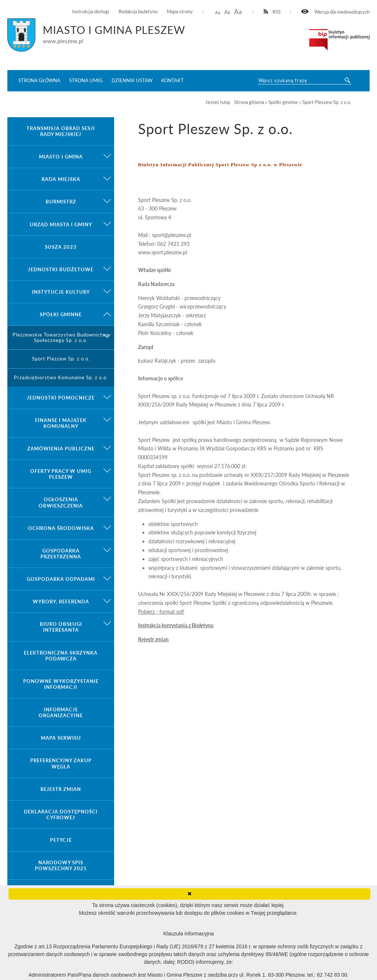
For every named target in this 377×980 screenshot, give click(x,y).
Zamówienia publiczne (61, 449)
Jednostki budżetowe (61, 269)
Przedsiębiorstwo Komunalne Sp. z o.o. (61, 378)
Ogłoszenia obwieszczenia (61, 502)
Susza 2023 (61, 247)
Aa (218, 12)
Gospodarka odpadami (61, 579)
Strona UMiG (86, 80)
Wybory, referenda (61, 601)
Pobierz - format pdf (161, 612)
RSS (272, 12)
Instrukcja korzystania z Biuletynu (176, 625)
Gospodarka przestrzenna (61, 554)
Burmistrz (61, 202)
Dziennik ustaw (132, 80)
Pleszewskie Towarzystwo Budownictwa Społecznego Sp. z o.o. (61, 338)
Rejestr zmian (153, 639)
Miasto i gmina (61, 157)
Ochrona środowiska (61, 528)
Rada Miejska (61, 179)
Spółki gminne (61, 314)
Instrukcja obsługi (91, 12)
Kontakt (172, 80)
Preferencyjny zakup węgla (61, 763)
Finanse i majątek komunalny (61, 423)
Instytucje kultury (61, 292)
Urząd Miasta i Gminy (61, 224)
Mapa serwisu (61, 738)
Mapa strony (180, 12)
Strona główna (39, 80)
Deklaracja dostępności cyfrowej (61, 815)
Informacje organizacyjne (61, 712)
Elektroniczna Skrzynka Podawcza (61, 656)
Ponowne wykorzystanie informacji (61, 684)
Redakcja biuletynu (138, 12)
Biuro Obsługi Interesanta (61, 627)
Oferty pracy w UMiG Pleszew (61, 474)
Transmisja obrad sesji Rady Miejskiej (61, 131)
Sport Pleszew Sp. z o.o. (61, 359)
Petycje (61, 840)
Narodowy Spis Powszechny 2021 (61, 865)
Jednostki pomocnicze (61, 398)
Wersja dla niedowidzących (335, 12)
